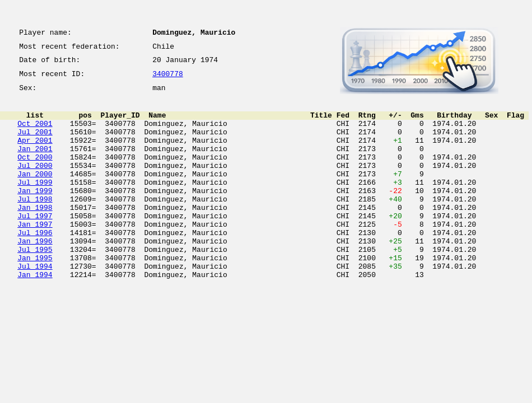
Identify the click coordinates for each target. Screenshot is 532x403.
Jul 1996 (35, 264)
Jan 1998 (35, 234)
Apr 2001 (35, 153)
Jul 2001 (35, 143)
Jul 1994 (35, 304)
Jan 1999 (35, 214)
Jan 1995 (35, 294)
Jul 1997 (35, 244)
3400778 (168, 79)
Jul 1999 (35, 204)
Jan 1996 (35, 274)
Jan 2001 (35, 163)
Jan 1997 (35, 254)
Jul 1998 (35, 224)
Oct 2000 (35, 174)
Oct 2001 (35, 133)
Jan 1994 (35, 315)
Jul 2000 (35, 184)
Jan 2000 (35, 194)
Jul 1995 (35, 284)
